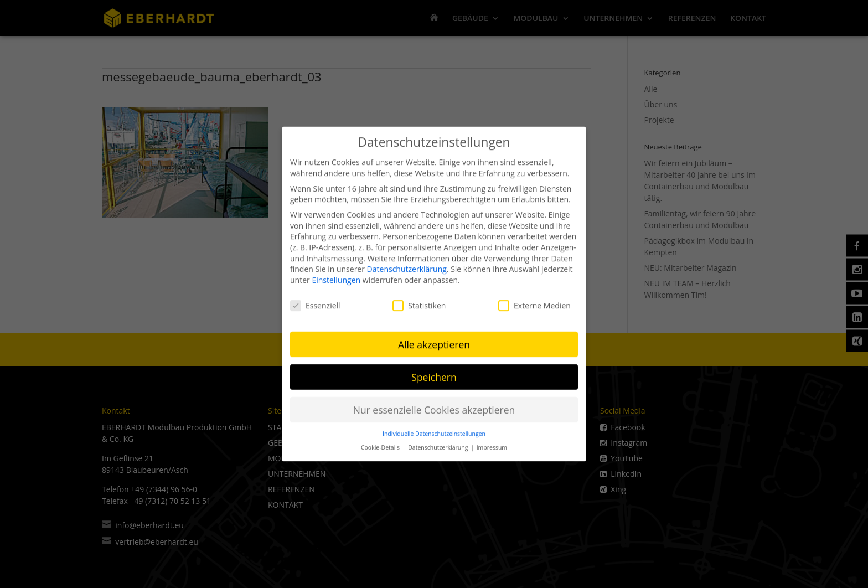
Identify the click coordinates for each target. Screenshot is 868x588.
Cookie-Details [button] (381, 442)
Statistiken (419, 300)
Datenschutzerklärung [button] (439, 442)
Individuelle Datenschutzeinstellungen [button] (434, 428)
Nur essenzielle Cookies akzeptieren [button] (434, 404)
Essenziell (315, 300)
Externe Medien (534, 300)
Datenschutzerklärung (407, 263)
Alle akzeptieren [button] (434, 339)
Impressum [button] (492, 442)
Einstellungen (336, 274)
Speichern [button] (434, 372)
